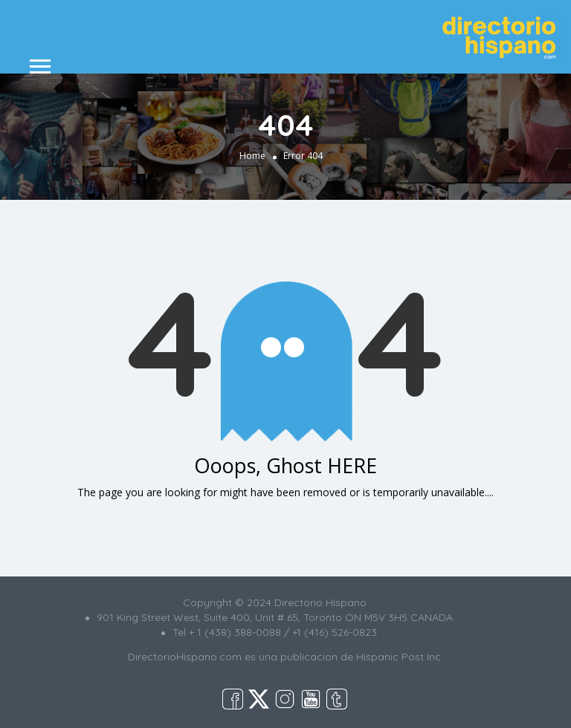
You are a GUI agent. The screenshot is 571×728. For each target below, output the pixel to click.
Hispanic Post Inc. (400, 657)
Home (252, 155)
